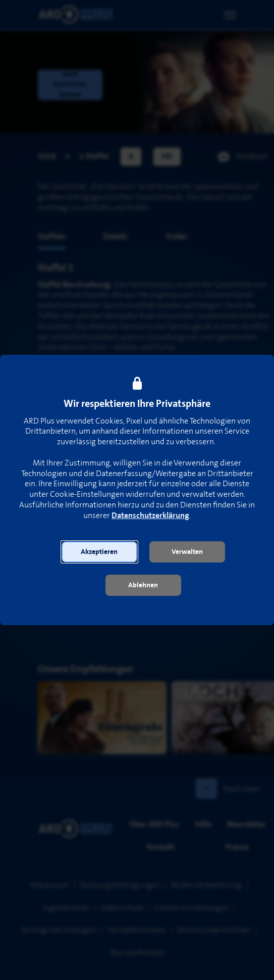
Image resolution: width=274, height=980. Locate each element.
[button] (99, 552)
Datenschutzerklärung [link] (150, 516)
